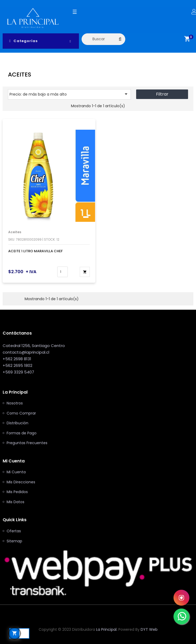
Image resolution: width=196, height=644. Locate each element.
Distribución (17, 423)
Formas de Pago (22, 433)
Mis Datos (15, 502)
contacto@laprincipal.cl (26, 352)
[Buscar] (103, 39)
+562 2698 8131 (17, 359)
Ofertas (14, 531)
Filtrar (162, 94)
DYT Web (149, 629)
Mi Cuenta (16, 472)
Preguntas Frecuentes (27, 443)
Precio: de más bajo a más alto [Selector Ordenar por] (69, 94)
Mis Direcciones (21, 482)
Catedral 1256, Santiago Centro (34, 346)
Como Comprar (21, 413)
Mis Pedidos (17, 492)
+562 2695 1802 (17, 365)
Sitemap (14, 541)
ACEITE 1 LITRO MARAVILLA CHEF (35, 251)
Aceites (15, 232)
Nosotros (15, 403)
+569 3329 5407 (18, 372)
